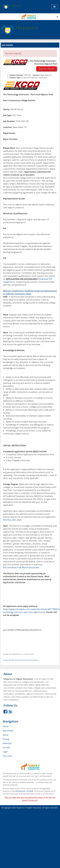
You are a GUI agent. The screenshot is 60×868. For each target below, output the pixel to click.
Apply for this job (47, 69)
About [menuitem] (6, 735)
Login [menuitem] (5, 752)
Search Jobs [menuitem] (8, 731)
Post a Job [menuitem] (7, 756)
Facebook (5, 712)
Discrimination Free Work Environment (21, 568)
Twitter (10, 712)
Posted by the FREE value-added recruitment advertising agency (21, 660)
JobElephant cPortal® (24, 791)
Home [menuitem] (6, 726)
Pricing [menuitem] (6, 739)
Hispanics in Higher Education (29, 808)
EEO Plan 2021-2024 (12, 520)
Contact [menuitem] (6, 748)
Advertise (7, 743)
